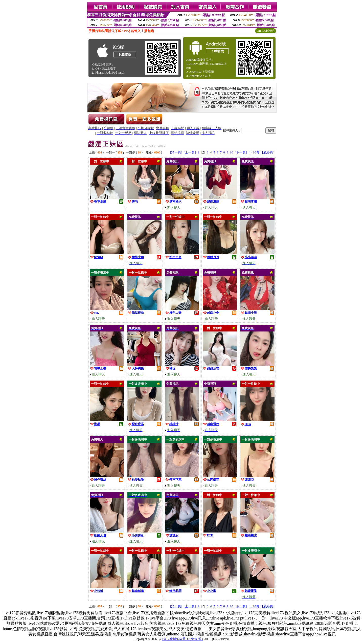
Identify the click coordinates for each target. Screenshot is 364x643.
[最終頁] (268, 152)
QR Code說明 (266, 31)
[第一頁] (176, 152)
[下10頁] (255, 152)
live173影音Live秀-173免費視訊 (183, 639)
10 (231, 152)
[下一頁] (241, 152)
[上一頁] (190, 152)
